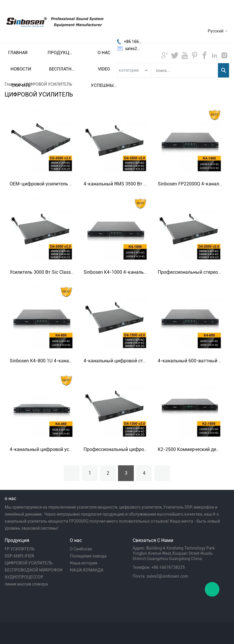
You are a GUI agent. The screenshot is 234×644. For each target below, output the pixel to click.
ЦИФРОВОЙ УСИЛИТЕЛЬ (29, 563)
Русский (216, 31)
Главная (18, 53)
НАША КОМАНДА (87, 570)
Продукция (61, 53)
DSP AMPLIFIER (19, 556)
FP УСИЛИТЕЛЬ (20, 549)
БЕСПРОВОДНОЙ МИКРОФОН (34, 570)
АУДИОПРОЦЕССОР (24, 577)
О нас (104, 53)
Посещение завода (88, 556)
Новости (21, 69)
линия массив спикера (26, 584)
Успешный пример (104, 85)
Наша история (84, 563)
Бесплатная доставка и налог (62, 69)
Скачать (21, 85)
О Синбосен (81, 549)
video (104, 69)
